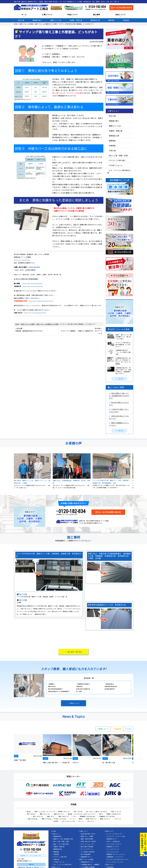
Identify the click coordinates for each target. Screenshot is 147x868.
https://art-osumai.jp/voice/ (33, 286)
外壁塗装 (126, 20)
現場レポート (103, 729)
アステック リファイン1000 (116, 836)
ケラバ (75, 816)
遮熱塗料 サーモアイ (113, 847)
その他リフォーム (116, 165)
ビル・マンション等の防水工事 (119, 172)
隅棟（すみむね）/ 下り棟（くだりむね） (54, 819)
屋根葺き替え (37, 20)
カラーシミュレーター (88, 844)
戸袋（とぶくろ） (117, 812)
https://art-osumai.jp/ (22, 260)
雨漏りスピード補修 (87, 836)
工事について (47, 15)
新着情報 (117, 729)
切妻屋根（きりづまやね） (107, 816)
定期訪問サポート (86, 857)
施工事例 (97, 15)
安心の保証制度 (86, 854)
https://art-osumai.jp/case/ (33, 283)
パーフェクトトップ (113, 849)
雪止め (29, 812)
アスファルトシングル (68, 821)
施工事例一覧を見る (75, 652)
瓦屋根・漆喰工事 (76, 20)
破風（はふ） (51, 816)
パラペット (118, 819)
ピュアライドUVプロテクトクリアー (118, 860)
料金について (73, 15)
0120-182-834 (97, 7)
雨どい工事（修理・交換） (119, 155)
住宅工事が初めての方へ (88, 834)
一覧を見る (119, 379)
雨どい (101, 814)
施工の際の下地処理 (87, 847)
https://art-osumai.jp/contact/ (35, 313)
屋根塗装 (111, 20)
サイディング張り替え (117, 160)
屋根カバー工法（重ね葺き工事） (64, 839)
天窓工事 (112, 151)
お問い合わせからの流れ (88, 842)
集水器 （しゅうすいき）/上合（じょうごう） (82, 814)
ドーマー (73, 819)
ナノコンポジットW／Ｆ (114, 844)
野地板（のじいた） (65, 812)
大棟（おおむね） (33, 819)
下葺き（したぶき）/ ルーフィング (45, 812)
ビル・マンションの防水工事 (62, 865)
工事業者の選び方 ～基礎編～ (90, 865)
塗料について (110, 831)
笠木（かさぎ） (79, 812)
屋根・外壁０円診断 (87, 839)
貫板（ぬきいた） (64, 816)
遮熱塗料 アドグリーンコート (116, 854)
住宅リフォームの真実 (86, 860)
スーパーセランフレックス (115, 862)
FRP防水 (56, 821)
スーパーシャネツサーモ (114, 834)
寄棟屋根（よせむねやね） (88, 816)
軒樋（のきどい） (92, 819)
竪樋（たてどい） (106, 819)
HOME (54, 831)
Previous (12, 471)
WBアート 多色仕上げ (113, 842)
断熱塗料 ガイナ (112, 839)
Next (135, 471)
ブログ (128, 729)
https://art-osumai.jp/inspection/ (41, 301)
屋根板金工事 (95, 20)
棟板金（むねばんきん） (114, 814)
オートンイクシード (87, 849)
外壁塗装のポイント (87, 862)
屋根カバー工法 (56, 20)
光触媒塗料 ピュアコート (115, 857)
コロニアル (90, 821)
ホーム (24, 15)
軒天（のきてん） (39, 816)
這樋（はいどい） (59, 814)
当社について (120, 15)
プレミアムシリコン (113, 852)
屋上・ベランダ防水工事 (61, 844)
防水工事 (21, 20)
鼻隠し (81, 819)
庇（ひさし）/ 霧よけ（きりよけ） (97, 812)
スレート (81, 821)
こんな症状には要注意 (88, 852)
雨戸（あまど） (32, 814)
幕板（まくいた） (45, 814)
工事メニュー (56, 834)
